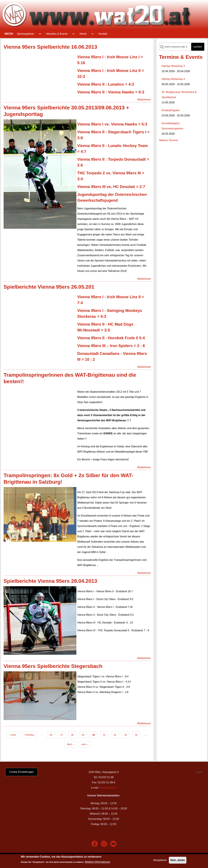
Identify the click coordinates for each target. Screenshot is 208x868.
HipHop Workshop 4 (173, 79)
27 (63, 735)
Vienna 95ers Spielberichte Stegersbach (53, 666)
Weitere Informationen (97, 862)
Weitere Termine (169, 140)
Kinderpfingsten (171, 110)
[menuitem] (9, 34)
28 (74, 735)
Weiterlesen (144, 100)
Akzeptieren (160, 860)
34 (138, 735)
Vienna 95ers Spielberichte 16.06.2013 (50, 47)
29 (84, 735)
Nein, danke (178, 860)
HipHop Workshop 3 (173, 66)
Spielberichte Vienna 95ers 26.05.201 (49, 287)
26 (52, 735)
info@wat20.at (108, 788)
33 (127, 735)
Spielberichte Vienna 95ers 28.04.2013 (50, 581)
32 (116, 735)
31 (106, 735)
